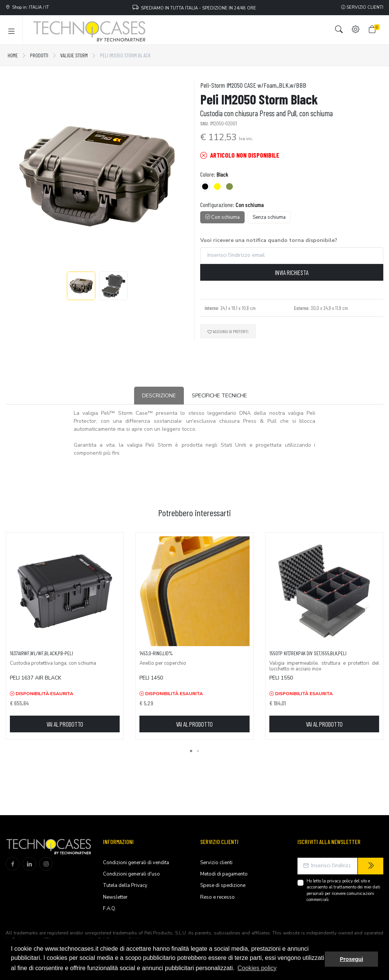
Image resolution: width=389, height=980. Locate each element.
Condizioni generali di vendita (136, 863)
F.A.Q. (110, 909)
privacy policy (340, 881)
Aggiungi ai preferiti (228, 331)
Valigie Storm (74, 55)
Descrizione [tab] (159, 396)
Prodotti (39, 55)
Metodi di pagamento (224, 874)
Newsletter (115, 897)
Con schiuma (222, 217)
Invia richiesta (292, 272)
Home (13, 55)
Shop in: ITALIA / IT (27, 7)
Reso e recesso (217, 897)
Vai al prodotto (65, 724)
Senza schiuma (269, 217)
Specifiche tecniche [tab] (219, 396)
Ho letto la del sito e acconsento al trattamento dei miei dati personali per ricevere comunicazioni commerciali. (343, 891)
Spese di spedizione (223, 885)
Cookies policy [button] (257, 968)
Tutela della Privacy (125, 885)
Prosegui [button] (351, 959)
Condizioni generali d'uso (131, 874)
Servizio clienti (362, 7)
